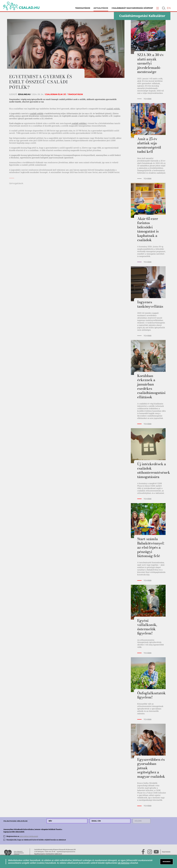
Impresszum (166, 852)
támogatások (16, 183)
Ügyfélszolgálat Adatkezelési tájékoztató (48, 854)
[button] (158, 8)
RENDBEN (167, 862)
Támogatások (83, 8)
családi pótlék (36, 113)
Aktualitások (101, 8)
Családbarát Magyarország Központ (132, 8)
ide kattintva (124, 863)
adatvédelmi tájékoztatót (29, 836)
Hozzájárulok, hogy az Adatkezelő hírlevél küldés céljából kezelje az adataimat (36, 840)
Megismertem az (22, 836)
